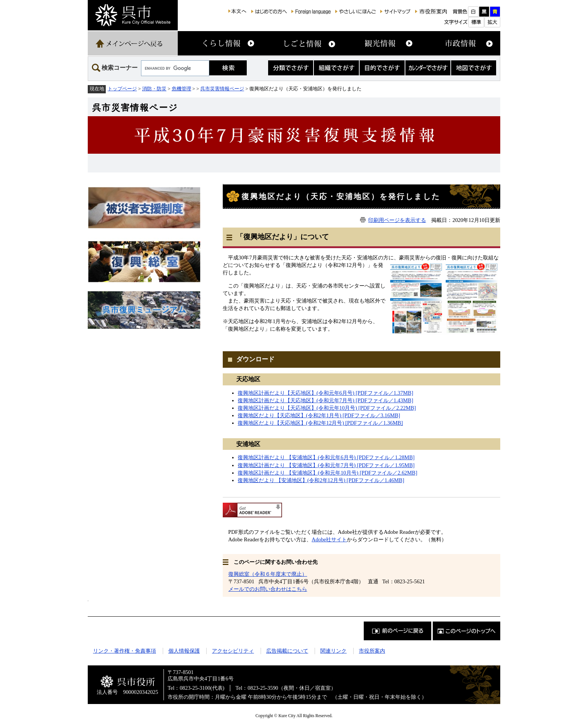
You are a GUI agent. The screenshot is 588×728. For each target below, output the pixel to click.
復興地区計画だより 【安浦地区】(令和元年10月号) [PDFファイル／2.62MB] (328, 473)
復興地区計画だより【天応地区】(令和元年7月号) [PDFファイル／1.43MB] (325, 400)
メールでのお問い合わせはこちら (268, 589)
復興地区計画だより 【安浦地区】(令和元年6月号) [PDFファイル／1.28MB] (326, 457)
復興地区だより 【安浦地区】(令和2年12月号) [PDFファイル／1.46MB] (321, 480)
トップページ (122, 89)
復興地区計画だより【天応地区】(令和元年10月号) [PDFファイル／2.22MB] (327, 408)
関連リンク (333, 651)
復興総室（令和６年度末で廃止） (268, 574)
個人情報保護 (184, 651)
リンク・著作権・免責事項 (124, 651)
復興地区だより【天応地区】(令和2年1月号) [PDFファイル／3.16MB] (319, 415)
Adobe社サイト (329, 539)
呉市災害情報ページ (222, 89)
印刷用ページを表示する (397, 220)
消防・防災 (154, 89)
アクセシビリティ (233, 651)
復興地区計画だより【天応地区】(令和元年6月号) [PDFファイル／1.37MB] (325, 393)
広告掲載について (287, 651)
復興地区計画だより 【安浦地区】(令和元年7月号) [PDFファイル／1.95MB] (326, 465)
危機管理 (181, 89)
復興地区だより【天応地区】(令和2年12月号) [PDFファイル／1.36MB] (320, 423)
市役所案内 (372, 651)
